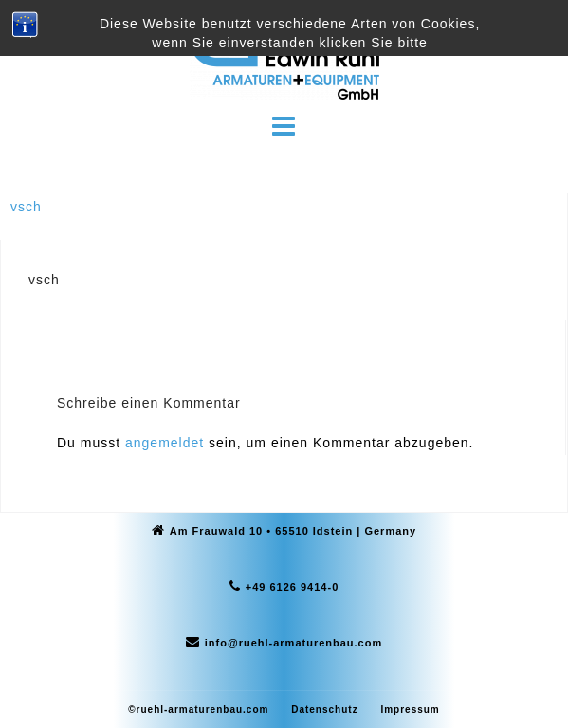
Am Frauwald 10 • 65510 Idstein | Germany (293, 531)
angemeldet (165, 443)
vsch (26, 207)
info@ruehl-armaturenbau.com (293, 643)
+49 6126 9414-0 (293, 587)
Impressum (410, 710)
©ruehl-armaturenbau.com (198, 710)
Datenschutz (324, 710)
